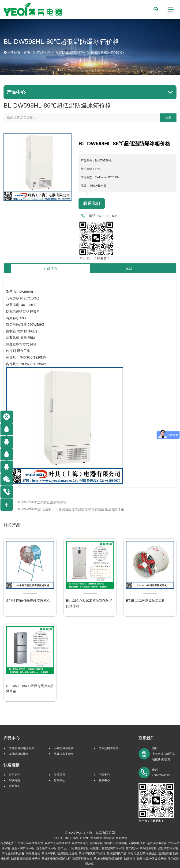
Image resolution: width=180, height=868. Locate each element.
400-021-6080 (109, 216)
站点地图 (96, 838)
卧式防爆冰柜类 (64, 748)
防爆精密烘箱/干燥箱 (92, 853)
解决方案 (15, 780)
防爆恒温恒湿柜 (67, 853)
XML (86, 838)
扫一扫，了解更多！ (94, 258)
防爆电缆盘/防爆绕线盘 (142, 853)
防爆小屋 (130, 859)
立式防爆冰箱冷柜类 (70, 52)
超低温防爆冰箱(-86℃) (107, 52)
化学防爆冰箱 (137, 843)
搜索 (168, 117)
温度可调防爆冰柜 (23, 848)
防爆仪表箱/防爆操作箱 (108, 859)
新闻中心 (60, 780)
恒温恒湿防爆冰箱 (116, 843)
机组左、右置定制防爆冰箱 (107, 848)
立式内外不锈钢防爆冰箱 (141, 848)
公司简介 (15, 775)
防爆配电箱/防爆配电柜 (56, 859)
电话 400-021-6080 (161, 773)
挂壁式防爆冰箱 (168, 848)
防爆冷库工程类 (64, 754)
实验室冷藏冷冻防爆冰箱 (87, 843)
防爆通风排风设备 (13, 853)
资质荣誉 (60, 775)
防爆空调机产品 (116, 853)
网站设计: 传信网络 (115, 838)
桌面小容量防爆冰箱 (30, 843)
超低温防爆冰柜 (46, 848)
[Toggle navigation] (171, 9)
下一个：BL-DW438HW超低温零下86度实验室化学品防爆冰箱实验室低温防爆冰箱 (64, 509)
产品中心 (43, 52)
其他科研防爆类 (19, 754)
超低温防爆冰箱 (157, 843)
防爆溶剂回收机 (82, 859)
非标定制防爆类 (109, 748)
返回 (129, 268)
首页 (27, 52)
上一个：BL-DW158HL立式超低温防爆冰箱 (35, 502)
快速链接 (11, 765)
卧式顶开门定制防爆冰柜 (73, 848)
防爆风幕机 (49, 853)
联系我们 (92, 203)
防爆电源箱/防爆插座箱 (152, 859)
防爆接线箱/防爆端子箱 (26, 859)
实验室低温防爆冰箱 (57, 843)
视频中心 (104, 780)
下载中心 (104, 775)
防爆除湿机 (33, 853)
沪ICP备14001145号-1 (67, 838)
